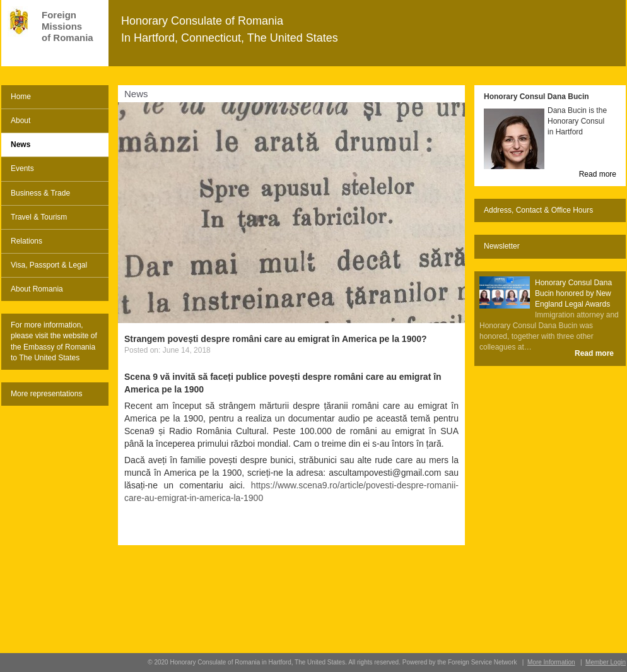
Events (22, 168)
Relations (26, 241)
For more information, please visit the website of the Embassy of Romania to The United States (54, 341)
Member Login (606, 662)
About (21, 121)
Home (21, 97)
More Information (551, 662)
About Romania (37, 289)
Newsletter (502, 246)
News (21, 144)
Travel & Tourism (39, 217)
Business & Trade (40, 193)
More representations (46, 394)
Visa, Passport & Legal (49, 265)
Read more (598, 174)
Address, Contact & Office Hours (538, 210)
